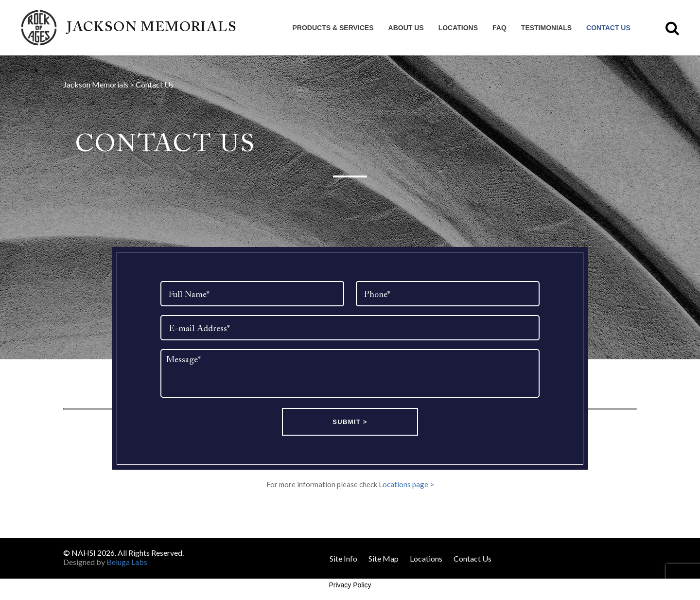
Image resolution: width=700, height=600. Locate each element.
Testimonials (546, 28)
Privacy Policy (350, 585)
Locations (458, 28)
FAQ (499, 28)
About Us (406, 28)
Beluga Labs (127, 562)
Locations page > (406, 484)
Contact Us (608, 28)
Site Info (343, 558)
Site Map (384, 558)
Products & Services (333, 28)
